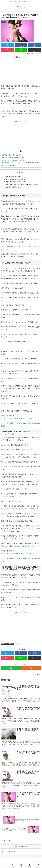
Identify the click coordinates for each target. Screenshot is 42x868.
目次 (19, 172)
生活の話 (5, 644)
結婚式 (12, 644)
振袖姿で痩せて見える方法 (11, 155)
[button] (38, 434)
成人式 (19, 644)
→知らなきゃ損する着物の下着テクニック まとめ (18, 418)
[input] (21, 434)
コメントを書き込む (21, 846)
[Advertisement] (21, 70)
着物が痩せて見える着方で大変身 (13, 160)
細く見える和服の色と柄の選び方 (13, 158)
